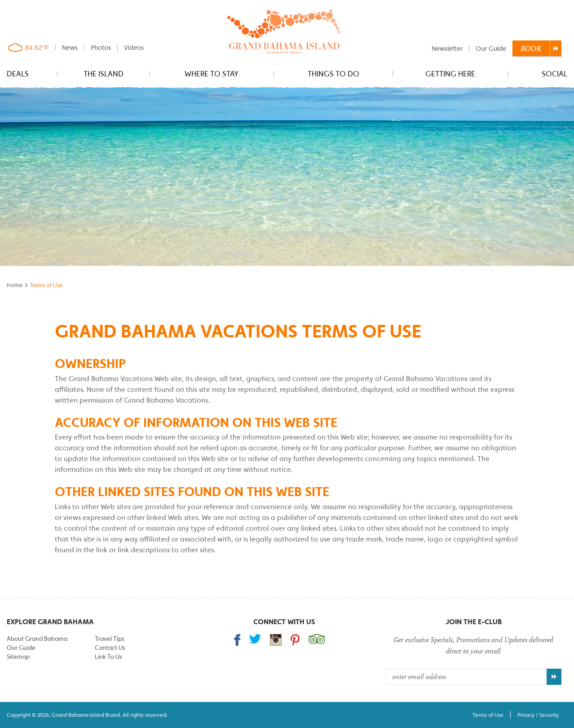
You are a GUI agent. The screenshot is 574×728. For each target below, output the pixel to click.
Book (531, 49)
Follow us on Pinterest (295, 640)
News (70, 47)
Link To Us (108, 657)
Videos (134, 47)
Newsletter (447, 48)
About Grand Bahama (37, 639)
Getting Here (450, 74)
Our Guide (491, 48)
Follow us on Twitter (255, 639)
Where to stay (212, 74)
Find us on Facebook (237, 640)
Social (554, 74)
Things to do (333, 74)
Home (15, 285)
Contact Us (110, 648)
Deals (18, 74)
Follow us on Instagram (276, 640)
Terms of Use (488, 715)
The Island (104, 74)
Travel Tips (109, 639)
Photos (101, 47)
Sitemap (18, 657)
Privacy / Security (538, 715)
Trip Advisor (317, 639)
